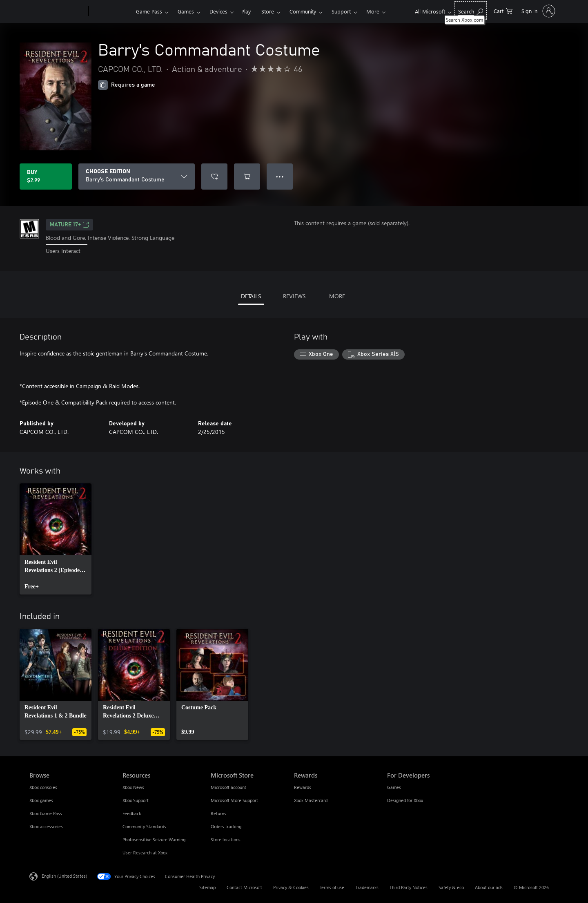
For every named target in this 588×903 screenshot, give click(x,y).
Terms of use (332, 887)
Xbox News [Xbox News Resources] (133, 787)
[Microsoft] (57, 11)
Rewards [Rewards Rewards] (303, 787)
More (373, 11)
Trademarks (367, 887)
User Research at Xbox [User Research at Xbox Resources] (145, 853)
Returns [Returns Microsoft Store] (218, 813)
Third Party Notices (409, 887)
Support (341, 11)
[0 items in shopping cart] (503, 10)
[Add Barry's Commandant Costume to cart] (247, 177)
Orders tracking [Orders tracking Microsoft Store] (226, 826)
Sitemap (207, 887)
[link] (56, 539)
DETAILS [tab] (251, 296)
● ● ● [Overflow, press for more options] (280, 176)
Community (303, 11)
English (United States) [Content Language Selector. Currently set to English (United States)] (64, 875)
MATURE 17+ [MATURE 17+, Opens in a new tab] (69, 225)
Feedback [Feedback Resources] (132, 813)
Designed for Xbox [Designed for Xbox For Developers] (405, 800)
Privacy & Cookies (291, 887)
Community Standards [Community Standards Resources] (144, 826)
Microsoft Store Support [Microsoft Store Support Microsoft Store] (234, 800)
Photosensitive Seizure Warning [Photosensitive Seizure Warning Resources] (154, 839)
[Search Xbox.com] (471, 10)
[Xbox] (111, 11)
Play (246, 11)
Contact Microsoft (244, 887)
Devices (218, 11)
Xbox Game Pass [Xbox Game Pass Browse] (46, 813)
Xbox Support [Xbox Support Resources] (136, 800)
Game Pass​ (149, 11)
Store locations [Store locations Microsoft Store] (226, 839)
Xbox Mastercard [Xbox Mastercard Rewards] (311, 800)
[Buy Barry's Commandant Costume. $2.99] (46, 177)
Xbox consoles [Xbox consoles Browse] (43, 787)
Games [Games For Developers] (394, 787)
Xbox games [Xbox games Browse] (41, 800)
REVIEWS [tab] (294, 296)
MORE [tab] (337, 296)
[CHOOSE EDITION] (137, 177)
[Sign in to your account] (538, 11)
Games (186, 11)
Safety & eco (451, 887)
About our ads (489, 887)
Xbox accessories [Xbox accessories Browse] (46, 826)
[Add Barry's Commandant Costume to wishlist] (214, 177)
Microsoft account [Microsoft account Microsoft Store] (228, 787)
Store (268, 11)
